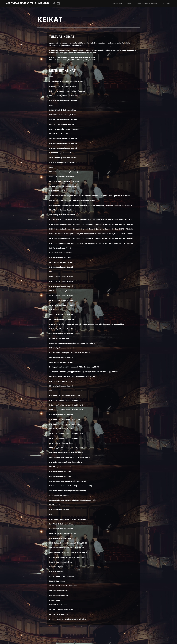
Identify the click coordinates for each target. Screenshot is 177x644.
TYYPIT (130, 4)
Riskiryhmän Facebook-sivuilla (72, 46)
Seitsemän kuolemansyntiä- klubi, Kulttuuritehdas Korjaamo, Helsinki (79, 196)
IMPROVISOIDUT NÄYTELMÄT (147, 4)
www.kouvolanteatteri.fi (85, 500)
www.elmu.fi (83, 519)
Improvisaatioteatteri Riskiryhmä (27, 3)
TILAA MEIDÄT (167, 4)
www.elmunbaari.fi (84, 486)
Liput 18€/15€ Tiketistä (122, 196)
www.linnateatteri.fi (78, 481)
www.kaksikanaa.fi (78, 491)
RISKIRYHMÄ (118, 4)
